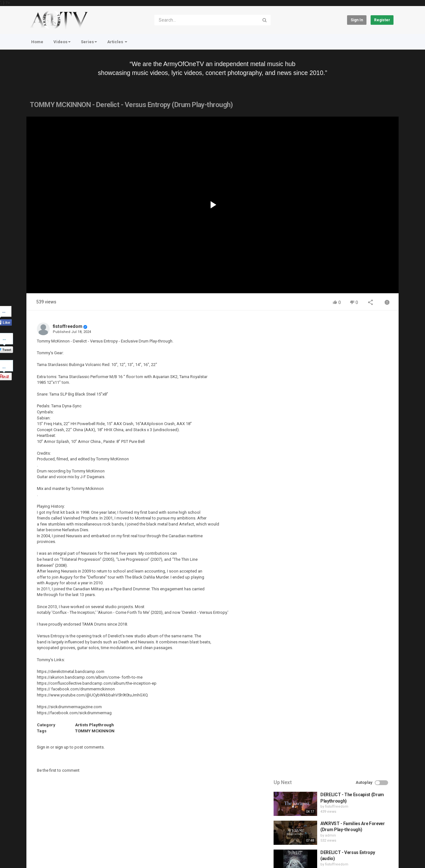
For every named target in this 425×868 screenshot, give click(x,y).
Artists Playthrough (94, 725)
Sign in (357, 20)
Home (37, 42)
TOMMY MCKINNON (95, 731)
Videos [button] (62, 42)
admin (332, 375)
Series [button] (89, 42)
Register (382, 20)
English (383, 857)
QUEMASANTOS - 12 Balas (348, 450)
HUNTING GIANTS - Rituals (348, 421)
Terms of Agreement (84, 837)
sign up (62, 747)
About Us (57, 853)
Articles (117, 42)
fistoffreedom (68, 326)
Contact (51, 837)
